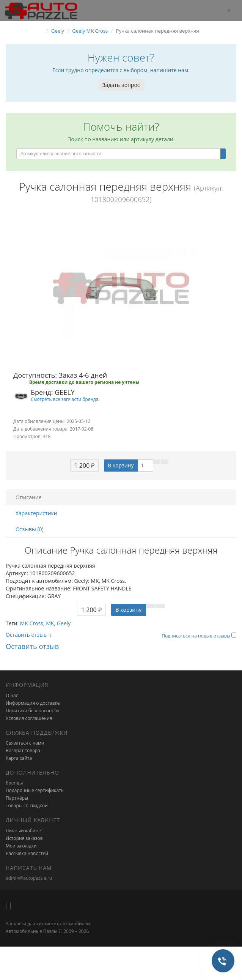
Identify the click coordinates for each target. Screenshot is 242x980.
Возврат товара (23, 750)
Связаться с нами (25, 743)
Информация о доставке (33, 703)
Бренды (14, 783)
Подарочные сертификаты (35, 790)
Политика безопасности (32, 711)
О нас (12, 695)
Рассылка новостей (27, 853)
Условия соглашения (29, 718)
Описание (29, 497)
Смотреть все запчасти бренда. (65, 399)
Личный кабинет (24, 831)
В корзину (121, 465)
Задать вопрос (121, 85)
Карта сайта (19, 758)
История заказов (24, 838)
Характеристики (36, 513)
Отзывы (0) (30, 529)
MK (50, 623)
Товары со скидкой (27, 806)
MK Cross (32, 623)
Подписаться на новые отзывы (196, 636)
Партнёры (17, 798)
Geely (64, 623)
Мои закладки (21, 846)
